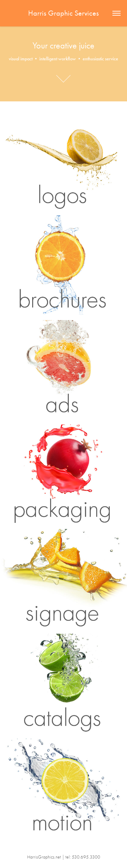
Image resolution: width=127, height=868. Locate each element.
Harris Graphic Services (63, 13)
